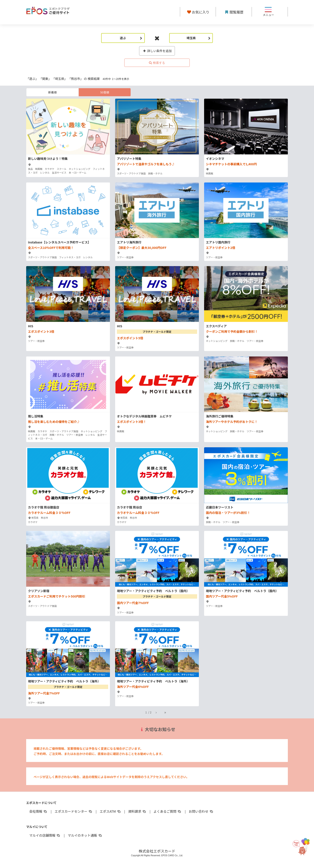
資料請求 (137, 811)
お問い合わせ (201, 811)
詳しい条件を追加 (157, 51)
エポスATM (110, 811)
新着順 (52, 92)
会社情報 (38, 811)
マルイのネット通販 (85, 835)
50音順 (105, 92)
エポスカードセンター (73, 811)
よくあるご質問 (168, 811)
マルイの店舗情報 (45, 835)
